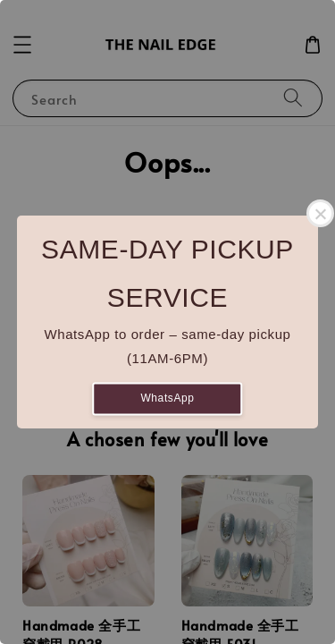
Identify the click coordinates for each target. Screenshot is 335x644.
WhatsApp (167, 398)
